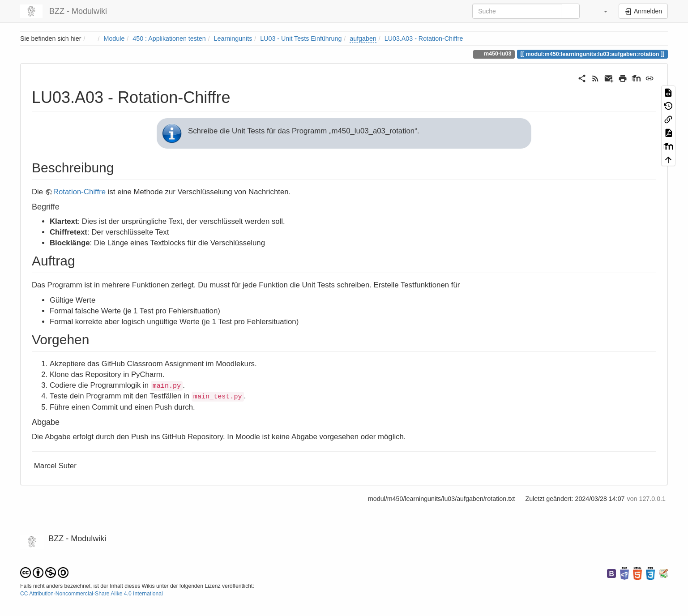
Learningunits (233, 38)
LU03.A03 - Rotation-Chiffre (424, 38)
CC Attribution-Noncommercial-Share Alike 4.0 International (92, 594)
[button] (600, 11)
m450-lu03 (497, 54)
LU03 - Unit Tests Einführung (301, 38)
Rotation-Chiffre (79, 192)
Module (114, 38)
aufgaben (363, 38)
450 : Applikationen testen (169, 38)
